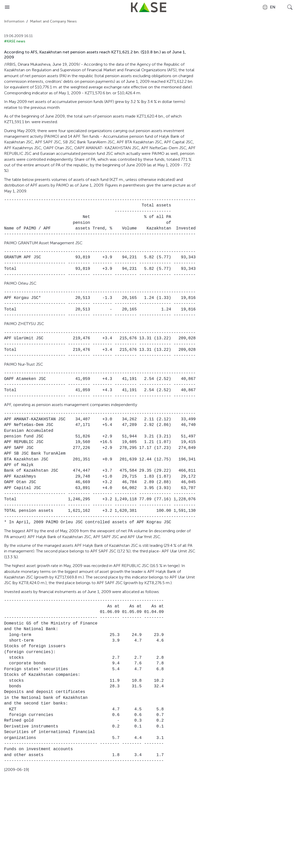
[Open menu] (7, 7)
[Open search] (290, 7)
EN (269, 7)
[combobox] (269, 7)
